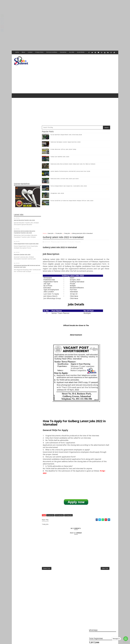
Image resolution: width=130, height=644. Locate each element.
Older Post (83, 600)
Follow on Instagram (103, 275)
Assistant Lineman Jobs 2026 (22, 247)
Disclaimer (63, 52)
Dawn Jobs (51, 226)
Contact (30, 52)
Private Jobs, (71, 240)
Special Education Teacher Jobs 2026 (24, 213)
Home (17, 52)
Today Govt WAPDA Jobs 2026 (60, 149)
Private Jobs (59, 226)
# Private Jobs (59, 545)
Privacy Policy (39, 52)
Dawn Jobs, (64, 240)
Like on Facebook (103, 263)
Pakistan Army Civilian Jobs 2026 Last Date (65, 171)
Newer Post (47, 600)
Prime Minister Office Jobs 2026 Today (63, 142)
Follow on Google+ (103, 271)
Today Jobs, (78, 240)
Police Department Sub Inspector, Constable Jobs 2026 (69, 179)
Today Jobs (67, 226)
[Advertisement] (54, 13)
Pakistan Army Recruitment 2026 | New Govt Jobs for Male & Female (107, 321)
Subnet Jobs (28, 610)
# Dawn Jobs (51, 545)
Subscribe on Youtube (103, 278)
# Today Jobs (69, 545)
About (23, 52)
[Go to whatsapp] (126, 639)
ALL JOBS (72, 52)
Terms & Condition (52, 52)
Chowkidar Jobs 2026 (57, 186)
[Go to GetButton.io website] (126, 642)
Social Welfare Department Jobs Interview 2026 (66, 127)
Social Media (81, 52)
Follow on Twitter (103, 267)
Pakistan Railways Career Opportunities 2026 (66, 135)
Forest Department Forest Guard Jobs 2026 (26, 236)
